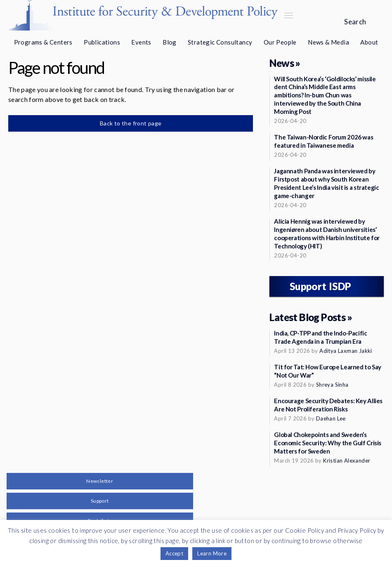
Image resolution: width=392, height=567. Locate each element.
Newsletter (100, 481)
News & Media (328, 42)
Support (100, 501)
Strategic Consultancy (220, 42)
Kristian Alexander (347, 461)
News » (285, 63)
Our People (280, 42)
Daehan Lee (331, 418)
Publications (102, 42)
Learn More (212, 553)
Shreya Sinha (332, 385)
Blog (170, 42)
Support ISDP (321, 286)
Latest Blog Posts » (311, 317)
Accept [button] (174, 553)
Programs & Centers (43, 42)
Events (141, 42)
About (369, 42)
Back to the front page (131, 123)
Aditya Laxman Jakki (346, 351)
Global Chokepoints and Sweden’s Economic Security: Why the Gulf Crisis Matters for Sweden (328, 443)
